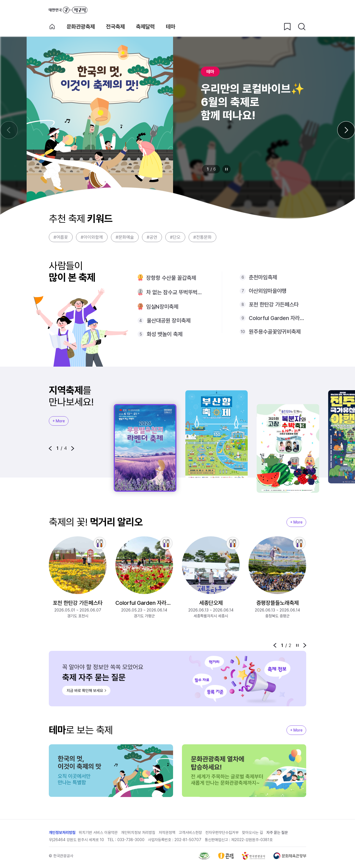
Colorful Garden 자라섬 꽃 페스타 (277, 318)
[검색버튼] (302, 27)
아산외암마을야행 (268, 291)
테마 (171, 27)
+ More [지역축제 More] (59, 421)
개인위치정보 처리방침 (138, 833)
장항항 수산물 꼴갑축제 (171, 278)
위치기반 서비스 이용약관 (98, 833)
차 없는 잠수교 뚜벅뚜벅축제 (175, 292)
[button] (50, 448)
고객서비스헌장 (190, 833)
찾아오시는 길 (252, 833)
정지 (227, 169)
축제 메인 (52, 27)
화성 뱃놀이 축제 (165, 334)
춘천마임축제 (263, 277)
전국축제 (115, 27)
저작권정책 (167, 833)
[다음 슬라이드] (346, 130)
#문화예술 (125, 237)
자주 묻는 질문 (277, 833)
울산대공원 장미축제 (169, 321)
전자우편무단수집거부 (222, 833)
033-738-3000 (131, 840)
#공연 (152, 237)
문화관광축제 (81, 27)
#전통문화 (202, 237)
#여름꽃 (61, 237)
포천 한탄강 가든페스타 (274, 304)
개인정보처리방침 (62, 833)
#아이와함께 (92, 237)
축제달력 (145, 27)
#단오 (175, 237)
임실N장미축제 (162, 307)
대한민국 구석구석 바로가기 (68, 10)
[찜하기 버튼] (287, 27)
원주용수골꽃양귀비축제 (275, 332)
